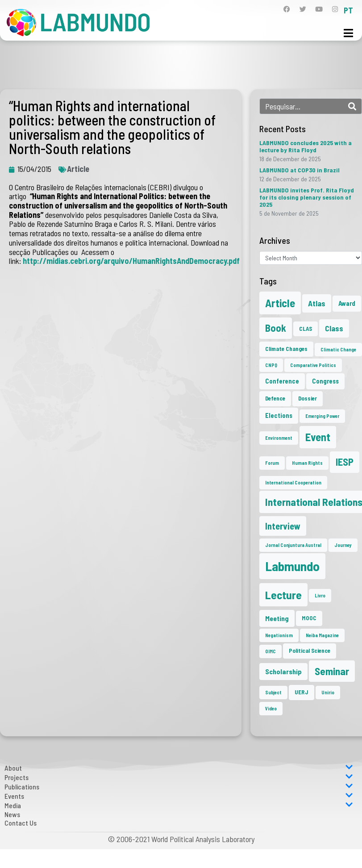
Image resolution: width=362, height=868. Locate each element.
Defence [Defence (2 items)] (275, 398)
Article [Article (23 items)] (280, 303)
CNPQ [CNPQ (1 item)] (271, 365)
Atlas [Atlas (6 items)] (317, 303)
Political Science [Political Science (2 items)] (310, 651)
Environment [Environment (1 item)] (279, 438)
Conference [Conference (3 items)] (282, 381)
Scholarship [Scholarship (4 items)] (283, 671)
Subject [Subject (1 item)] (273, 692)
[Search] (352, 106)
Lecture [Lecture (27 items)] (283, 595)
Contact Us (21, 823)
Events (179, 796)
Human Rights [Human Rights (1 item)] (307, 463)
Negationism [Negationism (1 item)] (279, 635)
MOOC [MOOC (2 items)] (309, 618)
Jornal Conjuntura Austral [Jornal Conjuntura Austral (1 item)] (293, 545)
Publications (179, 787)
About (179, 768)
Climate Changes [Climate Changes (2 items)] (286, 349)
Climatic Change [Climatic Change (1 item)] (338, 349)
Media (179, 805)
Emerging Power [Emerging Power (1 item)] (322, 416)
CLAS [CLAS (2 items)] (306, 329)
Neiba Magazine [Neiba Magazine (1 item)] (322, 635)
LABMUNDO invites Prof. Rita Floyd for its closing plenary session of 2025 (307, 197)
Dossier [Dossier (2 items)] (308, 398)
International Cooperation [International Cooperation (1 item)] (293, 482)
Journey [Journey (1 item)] (343, 545)
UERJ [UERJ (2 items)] (302, 692)
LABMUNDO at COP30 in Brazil (300, 170)
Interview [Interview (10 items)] (283, 526)
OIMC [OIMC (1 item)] (270, 651)
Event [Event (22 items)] (318, 437)
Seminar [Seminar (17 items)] (332, 671)
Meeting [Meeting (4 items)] (277, 618)
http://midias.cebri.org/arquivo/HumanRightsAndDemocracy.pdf (131, 261)
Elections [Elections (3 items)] (279, 415)
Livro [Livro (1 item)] (320, 595)
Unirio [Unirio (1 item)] (328, 692)
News (12, 814)
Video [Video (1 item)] (271, 708)
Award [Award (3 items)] (347, 303)
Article (78, 169)
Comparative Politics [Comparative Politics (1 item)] (313, 365)
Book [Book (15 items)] (276, 328)
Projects (179, 777)
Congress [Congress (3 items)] (325, 381)
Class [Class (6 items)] (334, 328)
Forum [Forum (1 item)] (272, 463)
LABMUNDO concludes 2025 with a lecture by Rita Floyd (306, 146)
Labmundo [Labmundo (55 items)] (292, 566)
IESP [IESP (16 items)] (345, 462)
